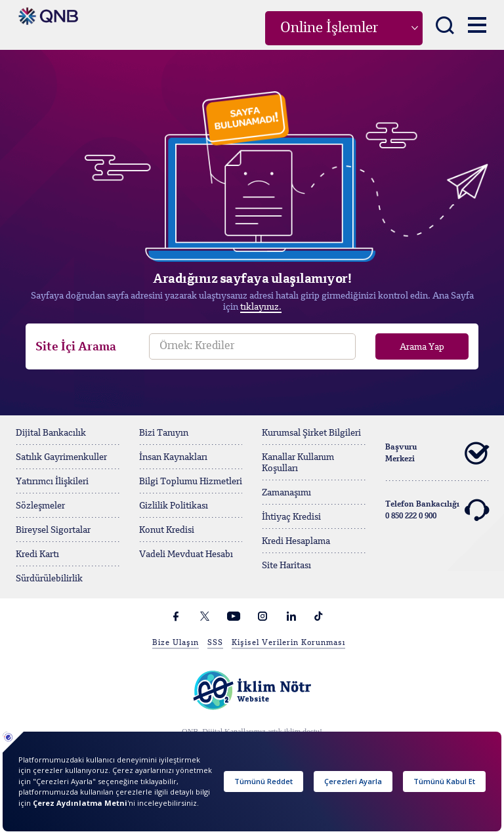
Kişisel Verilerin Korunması (288, 643)
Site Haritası (286, 566)
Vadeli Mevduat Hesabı (186, 554)
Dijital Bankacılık (51, 433)
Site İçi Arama (76, 347)
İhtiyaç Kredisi (291, 517)
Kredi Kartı (37, 554)
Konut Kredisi (167, 530)
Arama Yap (422, 347)
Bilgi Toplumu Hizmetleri (191, 482)
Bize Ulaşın (176, 643)
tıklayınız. (261, 307)
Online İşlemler (329, 28)
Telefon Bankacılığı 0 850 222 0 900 (437, 511)
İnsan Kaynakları (173, 457)
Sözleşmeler (40, 506)
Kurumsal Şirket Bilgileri (311, 433)
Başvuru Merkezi (437, 453)
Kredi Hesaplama (296, 541)
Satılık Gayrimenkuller (61, 457)
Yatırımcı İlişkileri (52, 482)
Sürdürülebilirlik (49, 579)
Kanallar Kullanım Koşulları (298, 463)
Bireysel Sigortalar (53, 530)
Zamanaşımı (286, 493)
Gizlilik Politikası (174, 506)
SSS (215, 643)
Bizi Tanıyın (164, 433)
